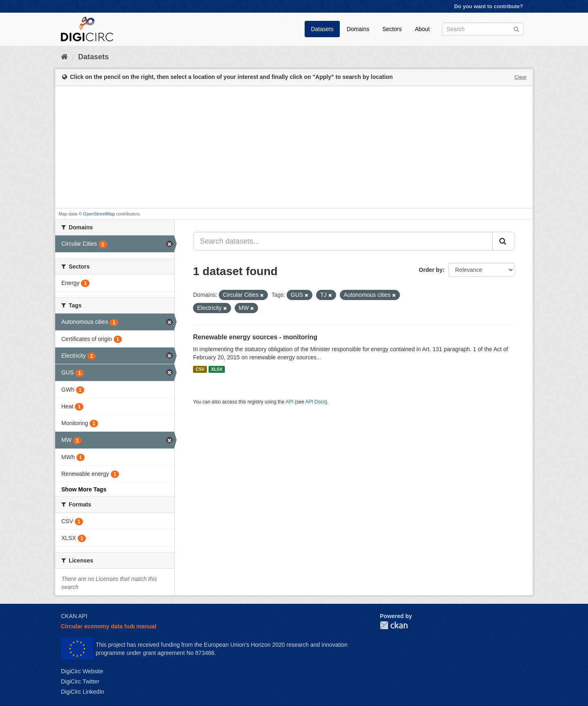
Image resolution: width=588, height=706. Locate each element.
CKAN (394, 625)
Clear (521, 77)
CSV (200, 369)
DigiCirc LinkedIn (83, 692)
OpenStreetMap (99, 214)
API (289, 402)
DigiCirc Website (82, 671)
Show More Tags (84, 489)
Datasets (322, 29)
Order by (431, 270)
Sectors (392, 29)
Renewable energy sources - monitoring (255, 337)
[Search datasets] (483, 29)
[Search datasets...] (343, 241)
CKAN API (74, 616)
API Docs (316, 402)
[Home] (64, 57)
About (422, 29)
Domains (358, 29)
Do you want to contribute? (489, 6)
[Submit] (516, 28)
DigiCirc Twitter (80, 681)
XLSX (217, 369)
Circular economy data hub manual (109, 626)
